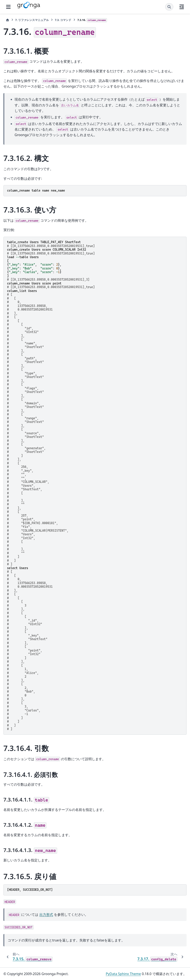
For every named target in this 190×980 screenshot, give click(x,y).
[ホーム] (7, 20)
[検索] (169, 7)
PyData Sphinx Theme (123, 974)
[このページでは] (182, 7)
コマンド (63, 20)
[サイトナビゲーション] (8, 7)
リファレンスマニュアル (32, 20)
